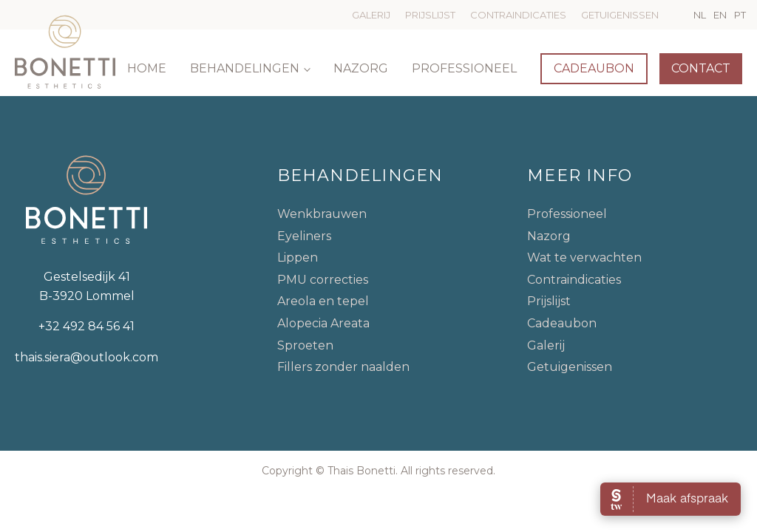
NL (700, 15)
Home (147, 68)
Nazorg (361, 68)
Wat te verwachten (584, 258)
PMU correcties (323, 280)
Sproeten (305, 345)
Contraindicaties (518, 15)
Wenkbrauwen (322, 214)
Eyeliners (304, 236)
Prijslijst (430, 15)
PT (740, 15)
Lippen (298, 258)
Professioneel (464, 68)
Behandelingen (245, 68)
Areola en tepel (323, 301)
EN (720, 15)
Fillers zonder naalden (343, 367)
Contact (701, 68)
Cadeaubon (594, 68)
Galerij (371, 15)
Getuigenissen (620, 15)
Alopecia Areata (323, 323)
